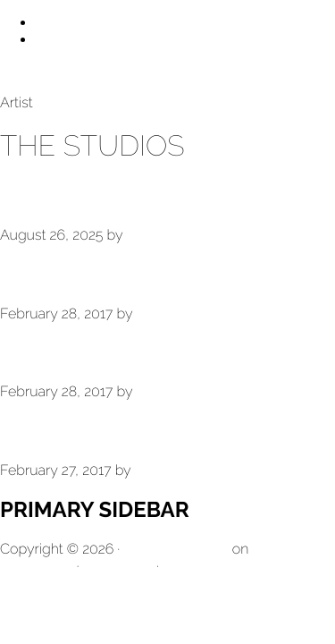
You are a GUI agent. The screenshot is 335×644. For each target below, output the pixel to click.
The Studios (70, 431)
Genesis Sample (176, 549)
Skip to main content (102, 23)
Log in (183, 566)
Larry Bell (30, 71)
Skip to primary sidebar (109, 40)
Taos (28, 274)
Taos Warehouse (98, 195)
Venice (39, 353)
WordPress (117, 566)
